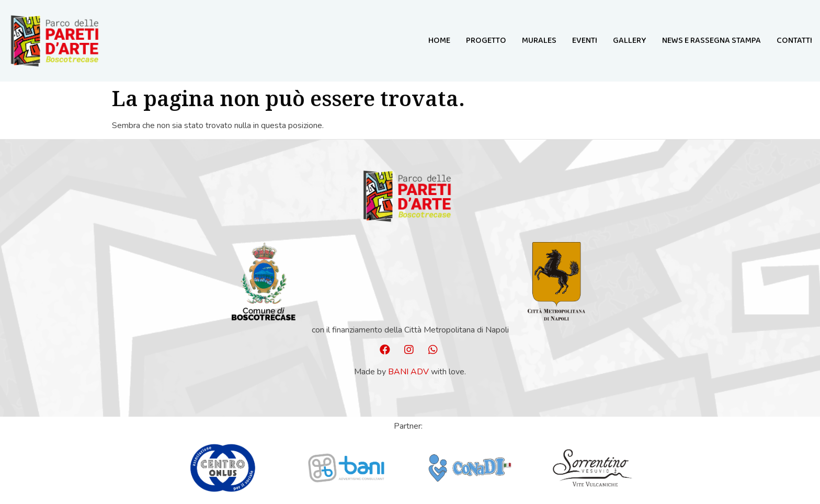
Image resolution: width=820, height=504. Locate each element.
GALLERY (630, 41)
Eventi (585, 41)
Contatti (794, 41)
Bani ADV (408, 372)
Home (439, 41)
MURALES (539, 41)
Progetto (486, 41)
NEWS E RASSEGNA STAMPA (711, 41)
